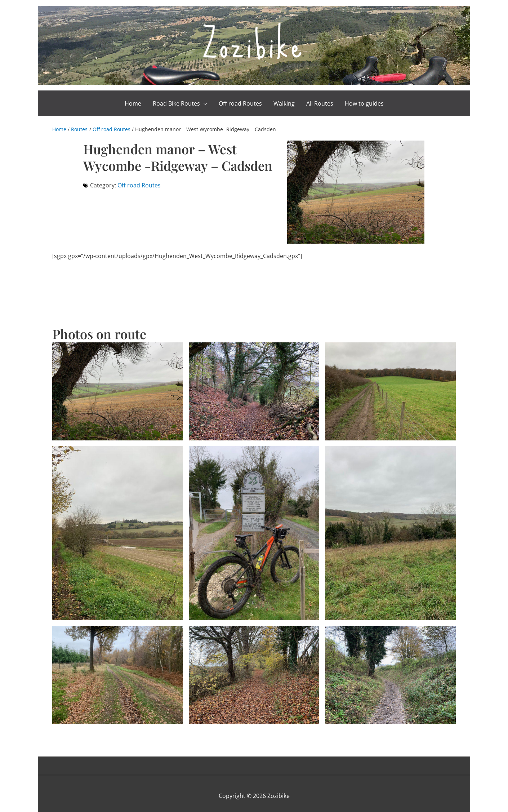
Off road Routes (139, 181)
